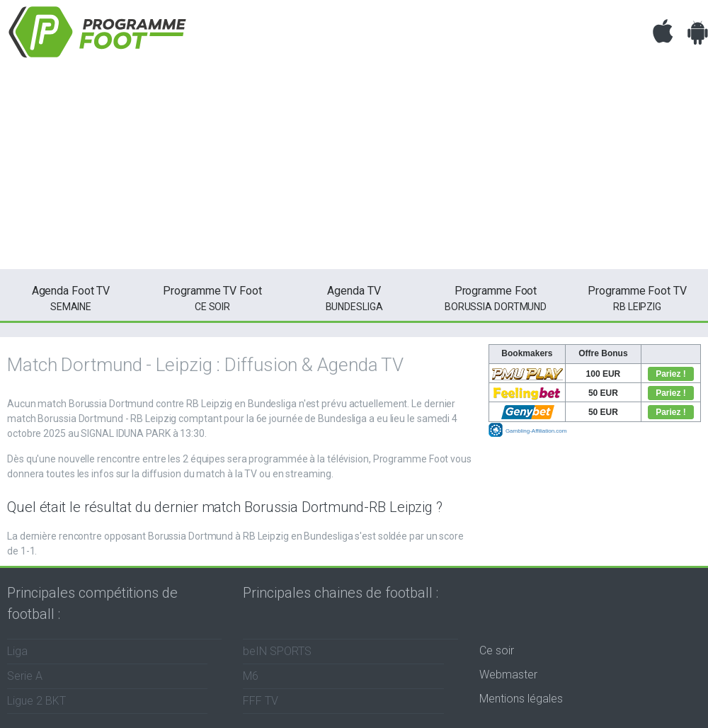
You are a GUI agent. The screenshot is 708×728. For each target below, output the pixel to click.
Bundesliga (354, 297)
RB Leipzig (637, 297)
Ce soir (497, 650)
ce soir (212, 297)
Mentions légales (521, 699)
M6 (251, 676)
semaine (71, 297)
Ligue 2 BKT (36, 701)
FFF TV (261, 701)
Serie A (25, 676)
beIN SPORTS (277, 651)
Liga (17, 651)
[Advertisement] (354, 170)
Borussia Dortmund (496, 297)
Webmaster (508, 675)
